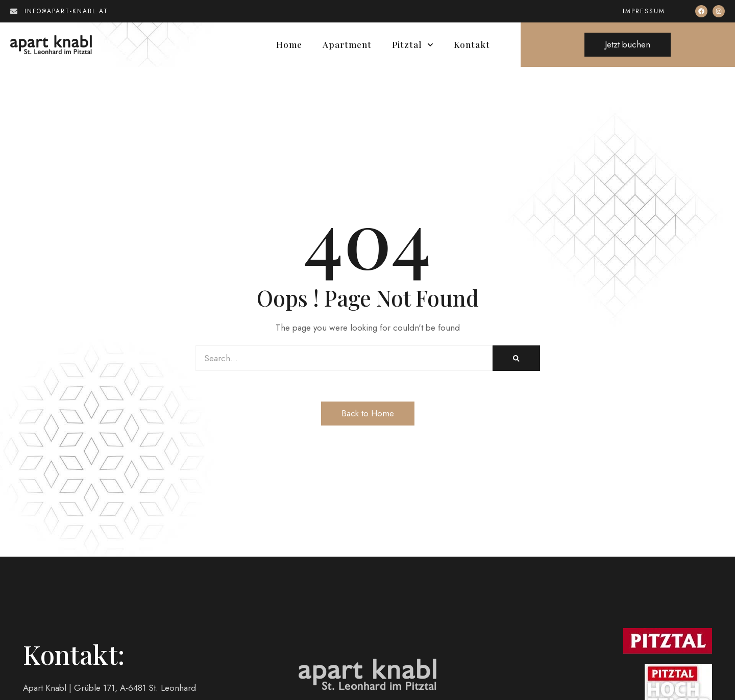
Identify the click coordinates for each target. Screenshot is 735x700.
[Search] (516, 358)
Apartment (347, 44)
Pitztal (413, 44)
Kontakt (472, 44)
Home (289, 44)
